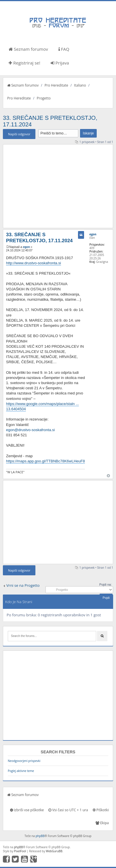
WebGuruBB (54, 851)
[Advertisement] (58, 186)
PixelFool (20, 851)
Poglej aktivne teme (21, 771)
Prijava (60, 63)
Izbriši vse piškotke (27, 810)
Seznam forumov (28, 49)
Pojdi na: (105, 584)
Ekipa (102, 823)
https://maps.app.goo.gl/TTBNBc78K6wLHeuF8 (45, 461)
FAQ (64, 49)
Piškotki (101, 810)
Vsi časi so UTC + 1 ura (68, 810)
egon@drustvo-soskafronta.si (30, 430)
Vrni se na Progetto (23, 585)
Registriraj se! (24, 63)
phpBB (40, 836)
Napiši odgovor (19, 134)
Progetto (44, 98)
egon (26, 247)
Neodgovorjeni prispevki (24, 761)
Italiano (80, 85)
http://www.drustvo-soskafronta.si (34, 263)
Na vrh (108, 476)
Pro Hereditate (56, 85)
